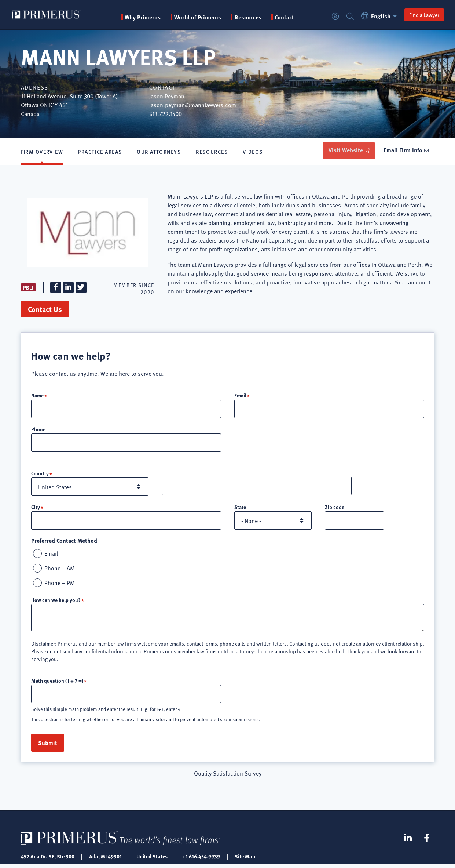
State (240, 509)
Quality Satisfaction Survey (228, 777)
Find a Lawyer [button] (422, 15)
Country (40, 476)
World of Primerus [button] (199, 17)
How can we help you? (56, 603)
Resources (212, 152)
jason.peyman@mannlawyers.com (193, 105)
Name (37, 397)
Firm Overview (42, 152)
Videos (253, 152)
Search (348, 17)
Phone (38, 431)
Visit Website (342, 151)
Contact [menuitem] (285, 17)
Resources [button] (249, 17)
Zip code (335, 509)
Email (240, 397)
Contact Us (45, 311)
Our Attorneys (159, 152)
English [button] (378, 16)
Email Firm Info (402, 151)
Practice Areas (100, 152)
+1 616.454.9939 (201, 860)
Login (333, 17)
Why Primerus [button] (144, 17)
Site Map (245, 860)
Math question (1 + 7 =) (57, 684)
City (36, 509)
